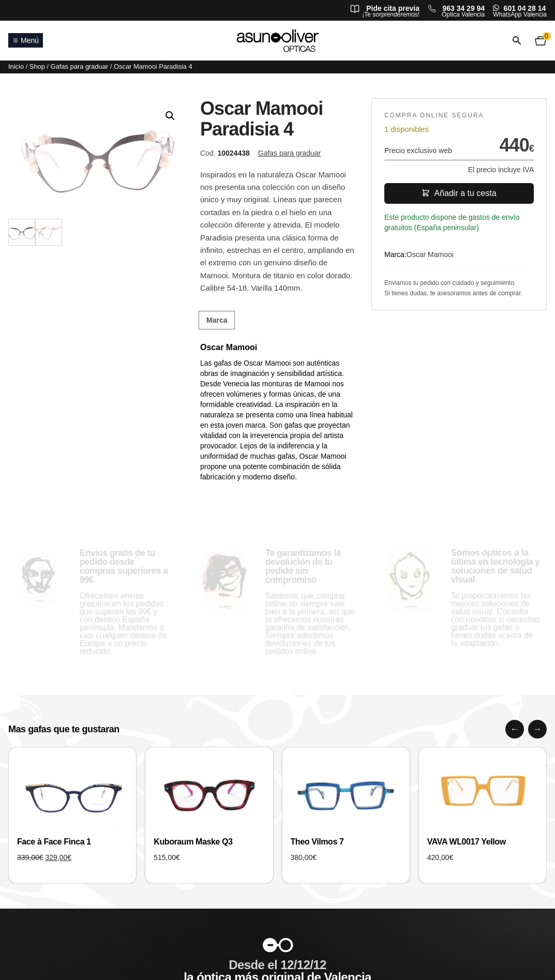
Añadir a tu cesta (459, 193)
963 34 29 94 (463, 8)
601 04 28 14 (525, 8)
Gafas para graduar (80, 66)
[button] (170, 116)
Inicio (16, 66)
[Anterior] (515, 729)
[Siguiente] (537, 729)
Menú (26, 40)
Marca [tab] (217, 320)
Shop (37, 66)
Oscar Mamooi (430, 254)
